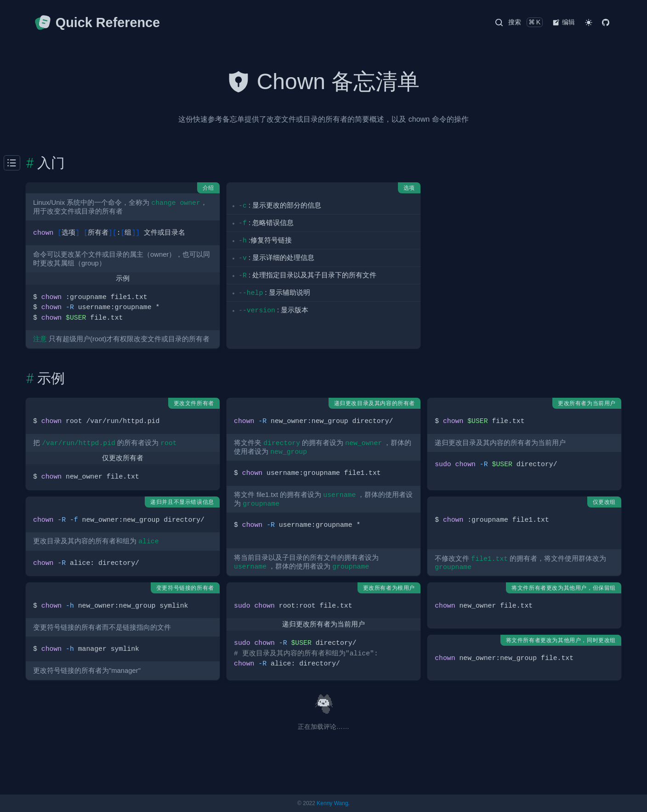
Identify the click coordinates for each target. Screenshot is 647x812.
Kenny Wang (332, 803)
